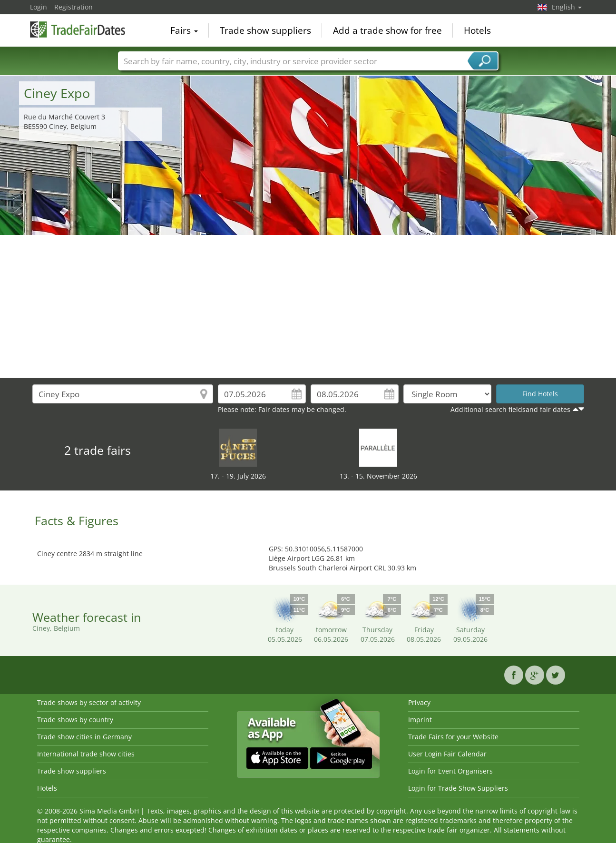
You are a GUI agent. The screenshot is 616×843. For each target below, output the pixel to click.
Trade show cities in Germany (84, 737)
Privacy (419, 702)
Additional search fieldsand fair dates (510, 409)
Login (39, 7)
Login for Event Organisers (450, 771)
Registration (73, 7)
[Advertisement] (308, 306)
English (567, 7)
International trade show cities (86, 754)
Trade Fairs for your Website (453, 737)
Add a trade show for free (387, 30)
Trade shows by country (75, 720)
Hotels (477, 30)
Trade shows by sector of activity (89, 702)
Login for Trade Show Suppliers (458, 788)
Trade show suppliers (265, 30)
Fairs (184, 30)
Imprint (420, 720)
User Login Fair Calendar (447, 754)
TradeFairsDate (78, 29)
